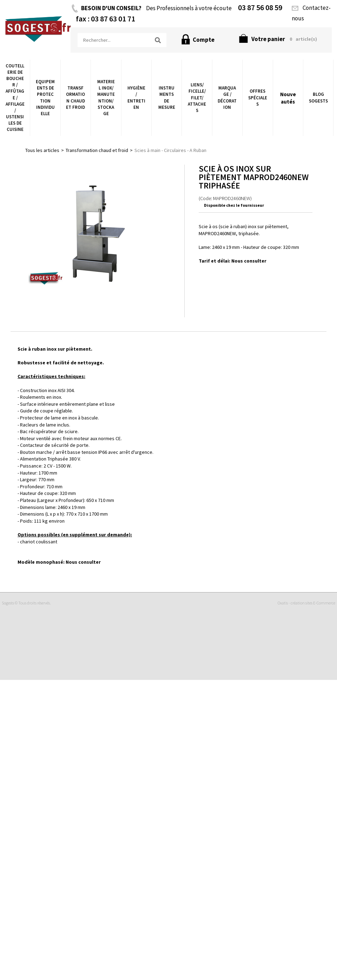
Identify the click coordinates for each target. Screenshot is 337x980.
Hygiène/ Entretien (136, 98)
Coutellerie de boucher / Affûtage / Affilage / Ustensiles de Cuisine (15, 98)
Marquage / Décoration (227, 98)
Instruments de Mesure (167, 98)
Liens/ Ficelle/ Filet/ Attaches (197, 98)
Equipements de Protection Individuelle (45, 98)
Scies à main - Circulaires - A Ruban (170, 150)
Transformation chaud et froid (75, 98)
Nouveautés (288, 98)
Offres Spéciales (258, 97)
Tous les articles (42, 150)
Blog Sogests (318, 97)
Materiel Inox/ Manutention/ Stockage (106, 98)
